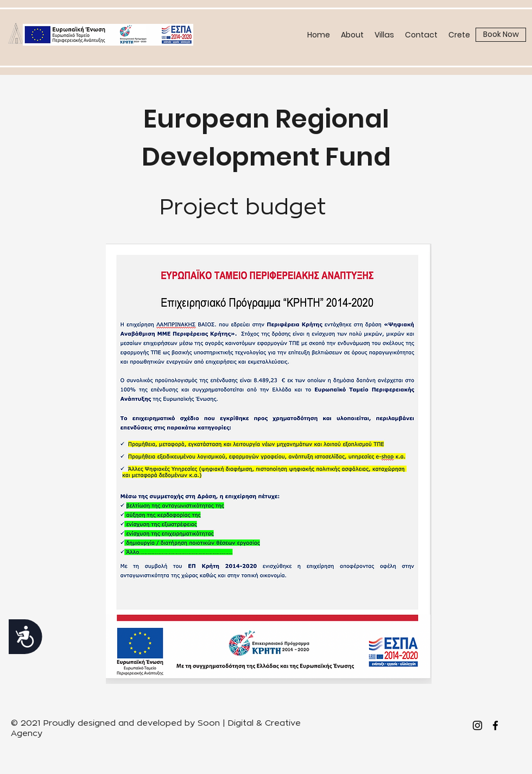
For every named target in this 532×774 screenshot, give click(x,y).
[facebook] (495, 725)
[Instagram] (477, 725)
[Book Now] (501, 35)
